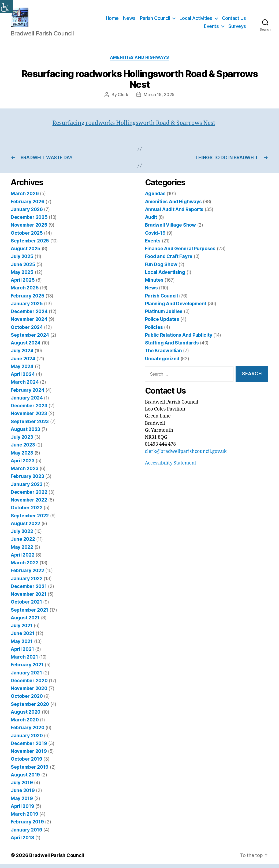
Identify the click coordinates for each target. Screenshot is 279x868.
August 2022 (25, 528)
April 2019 (22, 810)
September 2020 (30, 708)
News (129, 20)
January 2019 (27, 834)
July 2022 (22, 536)
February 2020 (28, 732)
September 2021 (29, 614)
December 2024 (29, 316)
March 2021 (24, 661)
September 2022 (30, 520)
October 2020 (27, 701)
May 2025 (22, 276)
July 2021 (22, 630)
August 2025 (26, 253)
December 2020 (29, 685)
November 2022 (29, 504)
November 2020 (29, 693)
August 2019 (25, 779)
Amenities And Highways (139, 62)
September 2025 (30, 245)
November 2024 (29, 324)
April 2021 (22, 653)
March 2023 (25, 473)
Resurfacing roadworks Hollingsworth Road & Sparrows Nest (134, 127)
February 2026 (28, 206)
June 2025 (23, 269)
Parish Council (155, 20)
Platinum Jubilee (164, 316)
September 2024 (30, 339)
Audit (151, 222)
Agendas (155, 198)
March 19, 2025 (159, 99)
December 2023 (29, 410)
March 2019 (24, 818)
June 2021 (23, 638)
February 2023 (27, 481)
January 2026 (27, 214)
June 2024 (23, 363)
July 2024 (22, 355)
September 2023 (30, 426)
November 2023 (29, 418)
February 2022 (27, 575)
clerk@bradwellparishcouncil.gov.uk (186, 456)
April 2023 (23, 465)
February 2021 (27, 669)
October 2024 (27, 331)
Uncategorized (162, 363)
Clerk (123, 99)
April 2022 (23, 559)
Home (112, 20)
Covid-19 (155, 237)
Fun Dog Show (161, 269)
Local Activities (196, 20)
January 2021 (26, 677)
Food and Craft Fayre (169, 261)
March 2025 (25, 292)
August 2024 (26, 347)
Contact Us (234, 20)
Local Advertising (165, 276)
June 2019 (23, 795)
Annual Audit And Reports (174, 214)
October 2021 (26, 606)
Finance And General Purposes (180, 253)
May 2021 (22, 646)
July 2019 (22, 787)
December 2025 (29, 222)
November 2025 (29, 229)
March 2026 (25, 198)
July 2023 (22, 442)
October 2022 (27, 512)
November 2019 (29, 756)
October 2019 (27, 763)
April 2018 (22, 842)
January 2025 (27, 308)
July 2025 (22, 261)
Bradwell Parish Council (57, 860)
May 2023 (22, 457)
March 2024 (25, 386)
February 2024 (28, 394)
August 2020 (26, 716)
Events (211, 28)
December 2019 (29, 748)
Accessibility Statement (171, 468)
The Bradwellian (163, 355)
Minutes (154, 284)
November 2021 (29, 599)
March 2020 (25, 724)
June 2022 (23, 544)
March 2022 (25, 567)
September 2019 (30, 771)
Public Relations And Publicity (179, 339)
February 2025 (28, 300)
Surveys (237, 28)
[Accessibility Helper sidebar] (6, 6)
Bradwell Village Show (170, 229)
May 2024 (22, 371)
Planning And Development (176, 308)
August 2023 (25, 433)
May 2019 (22, 803)
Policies (154, 331)
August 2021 (25, 622)
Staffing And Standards (172, 347)
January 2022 (27, 583)
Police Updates (162, 324)
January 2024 (27, 402)
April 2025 (23, 284)
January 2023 (27, 489)
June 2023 (23, 449)
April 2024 (23, 379)
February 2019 (27, 826)
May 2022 (22, 551)
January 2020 (27, 740)
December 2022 (29, 496)
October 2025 (27, 237)
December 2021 (29, 591)
